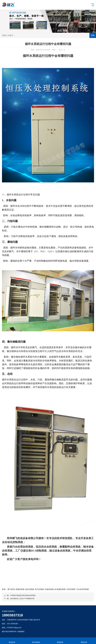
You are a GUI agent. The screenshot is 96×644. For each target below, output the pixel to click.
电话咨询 (12, 641)
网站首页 (84, 641)
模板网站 (21, 632)
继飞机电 (11, 589)
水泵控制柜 (71, 589)
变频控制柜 (20, 589)
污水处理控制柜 (83, 589)
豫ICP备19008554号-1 (10, 632)
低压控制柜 (30, 589)
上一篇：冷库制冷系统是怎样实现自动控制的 (20, 595)
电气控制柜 (40, 589)
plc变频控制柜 (60, 589)
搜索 (93, 35)
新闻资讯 (60, 641)
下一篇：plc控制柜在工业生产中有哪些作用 (19, 599)
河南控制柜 (49, 589)
